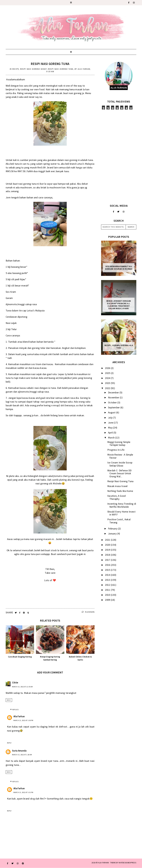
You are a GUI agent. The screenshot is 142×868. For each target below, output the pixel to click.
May (111, 428)
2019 (108, 550)
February (113, 529)
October (113, 402)
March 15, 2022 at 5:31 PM (23, 792)
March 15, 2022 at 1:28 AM (22, 755)
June (111, 423)
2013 (108, 580)
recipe (16, 69)
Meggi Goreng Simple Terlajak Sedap (119, 444)
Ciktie (15, 683)
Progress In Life (116, 450)
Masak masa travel (117, 486)
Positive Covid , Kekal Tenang (119, 521)
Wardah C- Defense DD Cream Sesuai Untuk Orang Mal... (119, 473)
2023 (108, 383)
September (114, 407)
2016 (108, 565)
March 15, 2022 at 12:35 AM (22, 687)
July (111, 418)
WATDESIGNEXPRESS (128, 863)
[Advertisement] (119, 157)
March (112, 438)
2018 (108, 555)
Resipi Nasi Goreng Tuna (50, 64)
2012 (108, 585)
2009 (108, 600)
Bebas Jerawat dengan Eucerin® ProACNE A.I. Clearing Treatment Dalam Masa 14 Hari (119, 305)
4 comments (88, 612)
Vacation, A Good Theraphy (117, 497)
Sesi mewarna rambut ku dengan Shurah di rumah (119, 268)
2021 (108, 540)
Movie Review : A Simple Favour (120, 456)
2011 (108, 590)
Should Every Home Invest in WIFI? (121, 513)
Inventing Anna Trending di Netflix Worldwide (122, 505)
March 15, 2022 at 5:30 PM (23, 720)
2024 (108, 378)
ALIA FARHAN (103, 863)
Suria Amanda (19, 751)
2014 (108, 575)
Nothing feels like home (120, 491)
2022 (108, 388)
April (111, 433)
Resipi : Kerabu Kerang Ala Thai (119, 347)
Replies (15, 710)
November (114, 397)
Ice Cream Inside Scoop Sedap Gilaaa (120, 464)
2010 (108, 595)
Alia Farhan (19, 716)
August (112, 412)
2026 (108, 368)
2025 (108, 373)
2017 (108, 560)
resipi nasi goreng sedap (33, 69)
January (113, 534)
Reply (9, 700)
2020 (108, 545)
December (114, 392)
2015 (108, 570)
